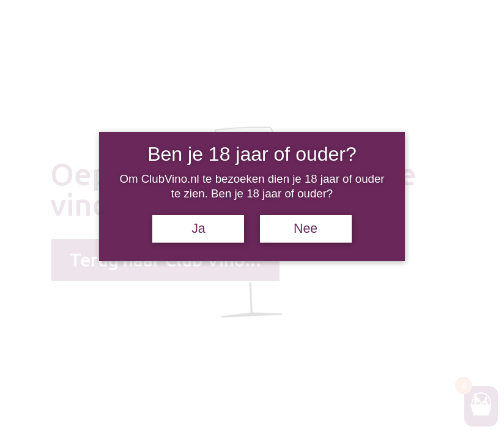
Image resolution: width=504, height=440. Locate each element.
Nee (306, 229)
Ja (198, 229)
